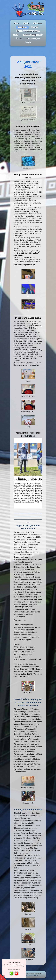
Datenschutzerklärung (32, 975)
